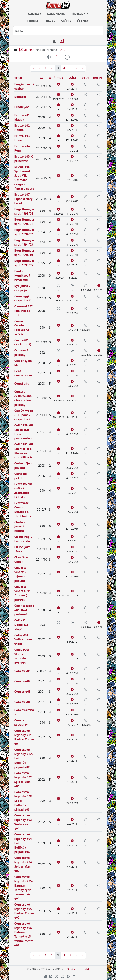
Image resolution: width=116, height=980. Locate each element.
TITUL (19, 78)
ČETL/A (59, 78)
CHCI (86, 78)
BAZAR (51, 21)
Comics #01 (23, 671)
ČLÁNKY (83, 21)
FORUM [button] (33, 21)
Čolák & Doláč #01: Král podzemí (24, 610)
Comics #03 (23, 692)
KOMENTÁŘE (56, 14)
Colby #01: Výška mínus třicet (23, 639)
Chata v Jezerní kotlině (20, 526)
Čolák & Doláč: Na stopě (21, 625)
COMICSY (35, 14)
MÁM (72, 78)
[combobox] (58, 31)
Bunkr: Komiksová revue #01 (22, 275)
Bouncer (20, 97)
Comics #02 (23, 681)
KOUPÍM (99, 78)
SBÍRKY (66, 21)
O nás (71, 969)
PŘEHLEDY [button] (78, 14)
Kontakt (84, 969)
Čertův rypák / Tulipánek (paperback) (24, 415)
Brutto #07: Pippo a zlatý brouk (24, 199)
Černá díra (22, 384)
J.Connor (27, 49)
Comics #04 (23, 702)
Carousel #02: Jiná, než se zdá (24, 311)
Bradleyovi (22, 107)
